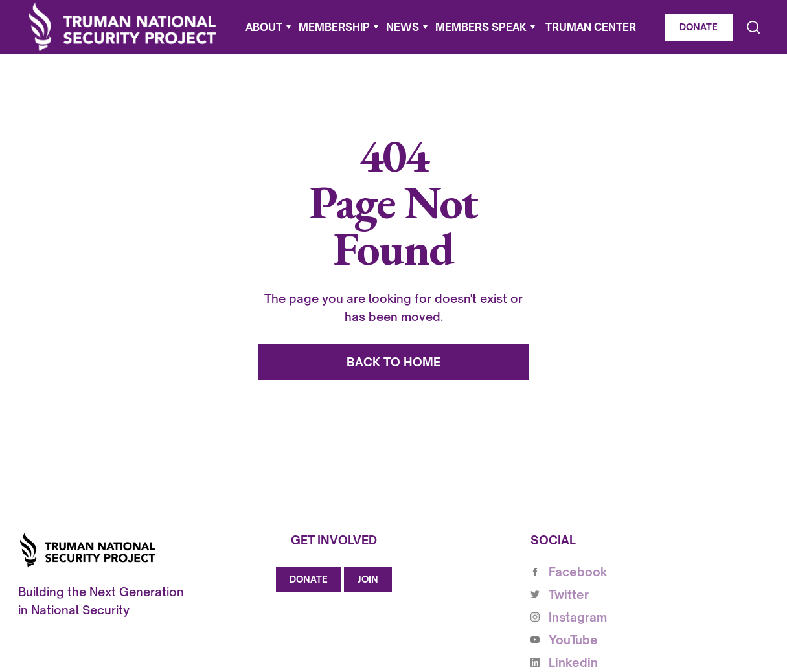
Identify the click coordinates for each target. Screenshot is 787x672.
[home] (122, 27)
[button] (268, 27)
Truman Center (591, 27)
